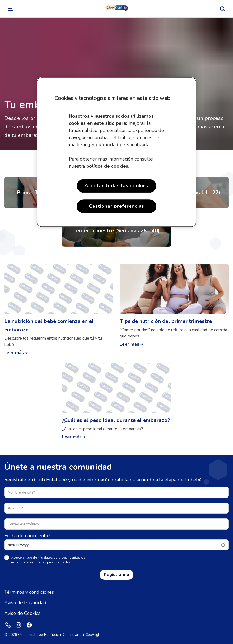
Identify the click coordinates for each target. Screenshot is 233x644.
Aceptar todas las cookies (117, 186)
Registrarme (116, 575)
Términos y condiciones (29, 592)
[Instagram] (19, 625)
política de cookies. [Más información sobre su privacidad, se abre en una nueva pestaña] (108, 166)
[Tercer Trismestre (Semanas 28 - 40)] (117, 231)
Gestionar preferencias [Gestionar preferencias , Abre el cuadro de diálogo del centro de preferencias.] (117, 206)
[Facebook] (29, 625)
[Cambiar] (11, 9)
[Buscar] (222, 9)
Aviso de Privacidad (25, 603)
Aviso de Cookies (22, 613)
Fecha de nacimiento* (27, 536)
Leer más (14, 353)
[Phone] (8, 625)
